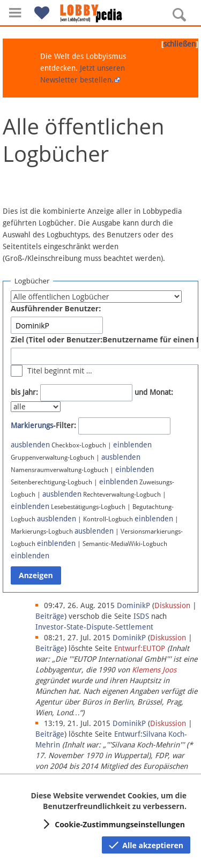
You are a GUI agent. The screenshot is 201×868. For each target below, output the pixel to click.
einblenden (132, 445)
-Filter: (43, 425)
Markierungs (32, 425)
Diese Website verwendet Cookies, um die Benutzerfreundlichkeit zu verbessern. (109, 801)
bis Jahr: (24, 392)
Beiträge (50, 616)
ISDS (141, 616)
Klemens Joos (154, 670)
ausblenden (30, 445)
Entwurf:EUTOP (140, 648)
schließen (180, 44)
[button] (15, 13)
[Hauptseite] (101, 13)
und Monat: (154, 392)
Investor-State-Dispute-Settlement (94, 627)
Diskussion (172, 605)
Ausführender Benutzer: (56, 308)
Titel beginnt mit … (60, 371)
